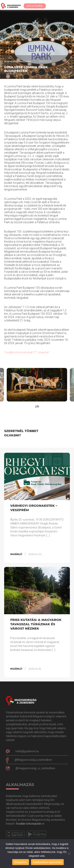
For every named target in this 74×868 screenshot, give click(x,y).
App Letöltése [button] (35, 6)
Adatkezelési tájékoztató (47, 862)
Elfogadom (21, 862)
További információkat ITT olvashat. (27, 352)
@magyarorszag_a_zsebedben (35, 768)
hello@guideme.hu (27, 751)
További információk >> (30, 824)
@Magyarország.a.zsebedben (33, 760)
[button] (9, 385)
